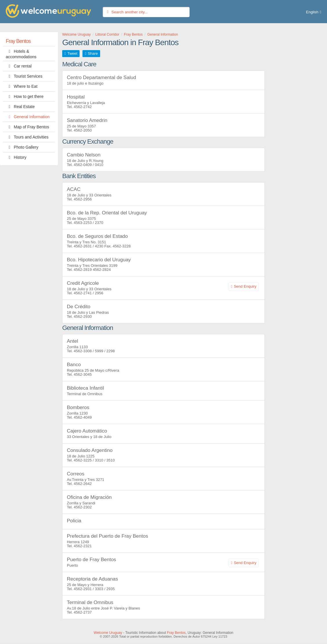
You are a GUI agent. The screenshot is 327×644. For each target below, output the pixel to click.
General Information (28, 117)
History (16, 157)
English (312, 12)
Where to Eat (22, 86)
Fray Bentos (18, 41)
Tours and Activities (27, 137)
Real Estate (20, 107)
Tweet (72, 53)
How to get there (25, 96)
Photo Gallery (22, 147)
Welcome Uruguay (108, 633)
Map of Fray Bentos (27, 127)
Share (93, 53)
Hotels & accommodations (21, 54)
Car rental (19, 66)
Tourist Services (24, 76)
